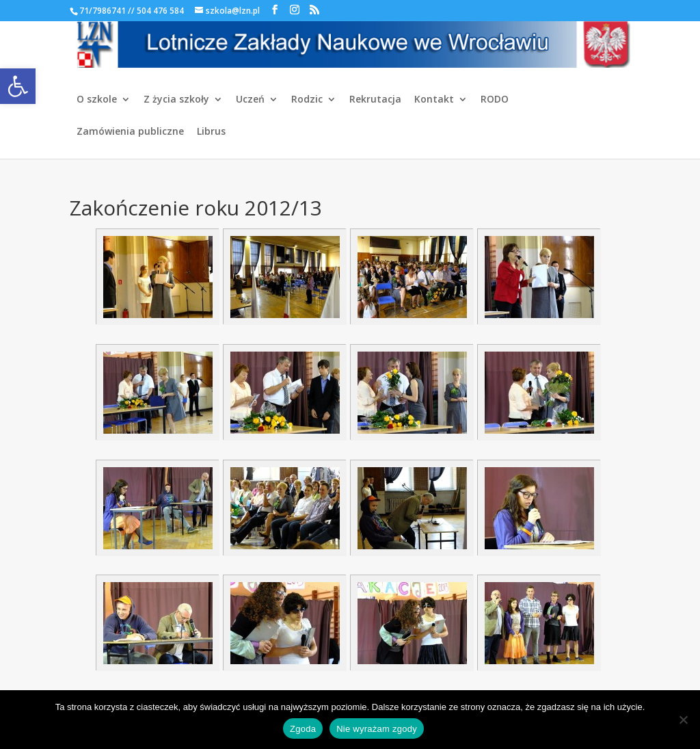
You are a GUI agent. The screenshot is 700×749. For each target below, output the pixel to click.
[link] (18, 86)
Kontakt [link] (434, 100)
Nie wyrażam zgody (377, 729)
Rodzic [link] (307, 100)
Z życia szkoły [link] (176, 100)
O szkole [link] (97, 100)
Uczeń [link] (250, 100)
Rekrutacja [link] (375, 100)
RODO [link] (495, 100)
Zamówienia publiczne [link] (130, 132)
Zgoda (303, 729)
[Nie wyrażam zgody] (683, 720)
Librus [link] (211, 132)
